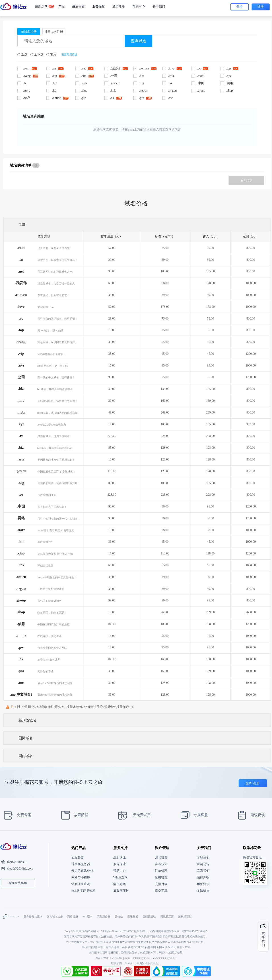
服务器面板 (121, 891)
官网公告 (203, 864)
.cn (21, 260)
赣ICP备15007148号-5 (195, 931)
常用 (52, 54)
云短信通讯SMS (82, 871)
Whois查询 (121, 877)
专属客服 (193, 815)
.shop (21, 612)
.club (21, 553)
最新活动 (43, 7)
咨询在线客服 (18, 883)
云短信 (119, 917)
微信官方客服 (252, 857)
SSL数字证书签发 (83, 891)
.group (21, 600)
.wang (21, 342)
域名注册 (119, 7)
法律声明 (203, 877)
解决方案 (78, 7)
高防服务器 (104, 917)
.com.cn (21, 295)
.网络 (21, 518)
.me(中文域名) (21, 694)
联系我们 (203, 871)
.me (21, 683)
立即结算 (246, 180)
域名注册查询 (81, 884)
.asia (21, 459)
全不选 (37, 54)
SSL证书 (88, 917)
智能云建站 (149, 917)
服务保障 (99, 7)
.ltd (21, 542)
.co (21, 494)
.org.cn (21, 589)
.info (21, 400)
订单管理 (161, 871)
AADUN (14, 917)
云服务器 (78, 857)
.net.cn (21, 577)
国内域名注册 (55, 917)
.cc (21, 318)
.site (21, 365)
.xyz (21, 424)
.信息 (21, 624)
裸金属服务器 (81, 864)
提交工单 (161, 891)
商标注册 (73, 917)
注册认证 (120, 857)
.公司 (21, 377)
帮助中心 (139, 7)
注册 (261, 7)
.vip (21, 353)
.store (21, 530)
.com (21, 248)
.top (21, 330)
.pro (21, 671)
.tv (21, 436)
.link (21, 565)
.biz (21, 389)
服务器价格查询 (33, 917)
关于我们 (159, 7)
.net (21, 271)
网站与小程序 (81, 877)
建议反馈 (250, 815)
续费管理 (161, 877)
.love (21, 307)
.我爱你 (21, 283)
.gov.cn (21, 471)
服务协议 (203, 884)
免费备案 (16, 815)
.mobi (21, 412)
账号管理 (161, 857)
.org (21, 483)
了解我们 (203, 857)
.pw (21, 647)
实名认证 (161, 864)
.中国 (21, 506)
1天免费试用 (133, 815)
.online (21, 636)
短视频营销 (185, 917)
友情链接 (203, 891)
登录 (239, 7)
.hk (21, 659)
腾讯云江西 (167, 917)
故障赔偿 (73, 815)
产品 (62, 7)
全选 (23, 54)
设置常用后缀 (69, 55)
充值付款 (161, 884)
